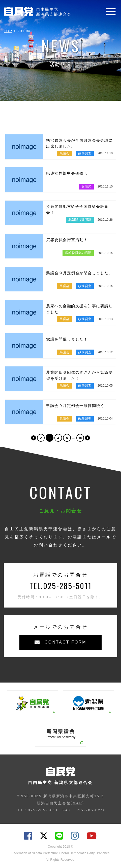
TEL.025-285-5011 (61, 586)
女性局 (86, 186)
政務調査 (85, 153)
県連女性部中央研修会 (67, 173)
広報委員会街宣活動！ (67, 240)
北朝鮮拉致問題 (80, 220)
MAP (78, 803)
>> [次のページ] (87, 438)
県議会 (64, 153)
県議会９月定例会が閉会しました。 (79, 273)
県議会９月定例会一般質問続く (75, 406)
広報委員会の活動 (78, 253)
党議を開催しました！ (67, 339)
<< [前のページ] (34, 438)
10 (80, 438)
